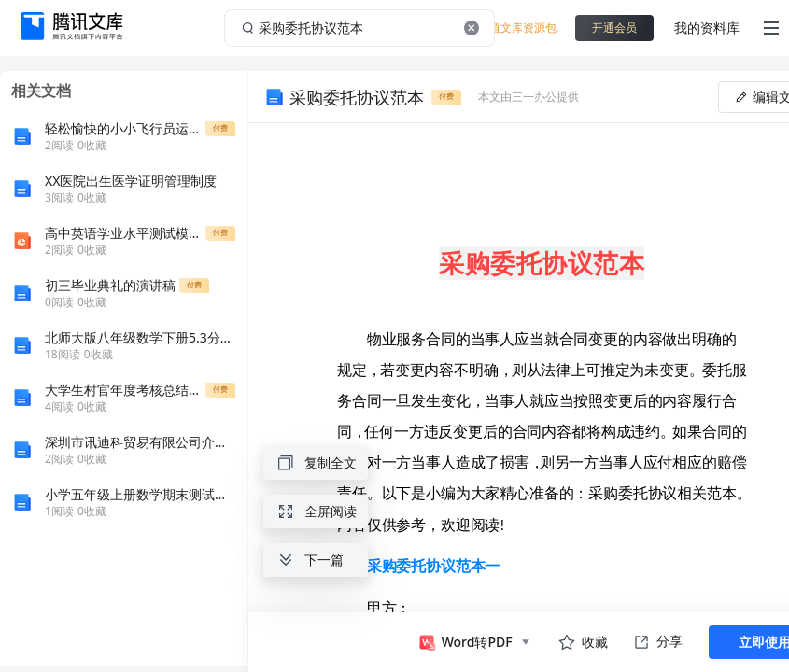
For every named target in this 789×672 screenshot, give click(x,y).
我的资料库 (707, 28)
